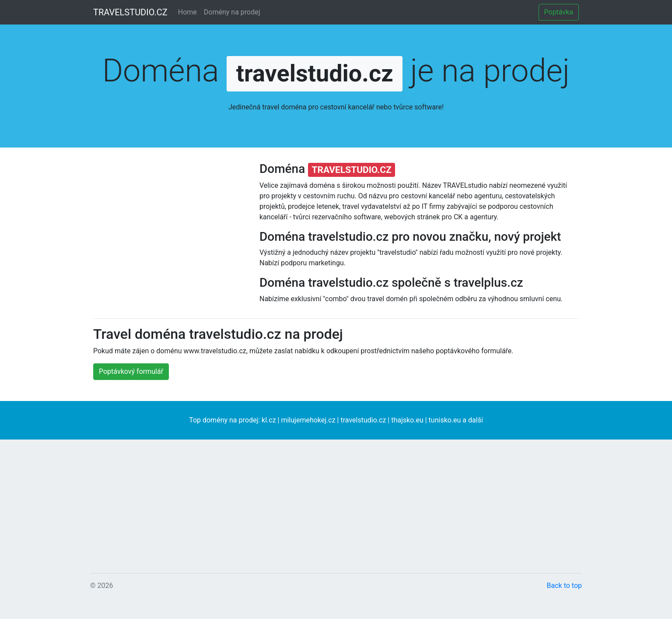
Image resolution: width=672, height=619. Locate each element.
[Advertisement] (170, 241)
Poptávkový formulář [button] (131, 371)
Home (187, 12)
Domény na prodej (232, 12)
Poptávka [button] (559, 12)
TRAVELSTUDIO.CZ (130, 12)
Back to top (564, 586)
